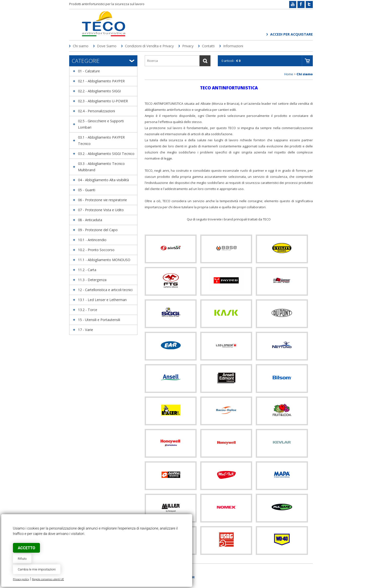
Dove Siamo (107, 46)
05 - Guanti (87, 190)
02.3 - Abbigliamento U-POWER (103, 101)
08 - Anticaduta (90, 220)
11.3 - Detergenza (92, 280)
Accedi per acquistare (291, 34)
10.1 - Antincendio (92, 240)
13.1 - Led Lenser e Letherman (102, 300)
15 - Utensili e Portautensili (99, 320)
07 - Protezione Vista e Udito (101, 210)
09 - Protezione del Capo (98, 230)
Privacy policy (21, 579)
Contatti (208, 46)
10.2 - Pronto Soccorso (96, 250)
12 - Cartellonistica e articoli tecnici (105, 290)
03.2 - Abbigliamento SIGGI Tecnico (106, 154)
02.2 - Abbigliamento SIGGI (99, 91)
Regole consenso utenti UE (48, 579)
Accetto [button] (26, 548)
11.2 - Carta (87, 270)
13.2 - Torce (88, 310)
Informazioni (233, 46)
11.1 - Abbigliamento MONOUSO (104, 260)
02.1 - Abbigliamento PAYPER (101, 81)
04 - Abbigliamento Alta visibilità (103, 180)
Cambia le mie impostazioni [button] (37, 569)
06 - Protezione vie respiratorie (102, 200)
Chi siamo (81, 46)
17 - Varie (86, 330)
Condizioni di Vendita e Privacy (149, 46)
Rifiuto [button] (22, 559)
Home (289, 74)
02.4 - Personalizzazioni (96, 111)
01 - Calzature (89, 71)
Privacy (188, 46)
